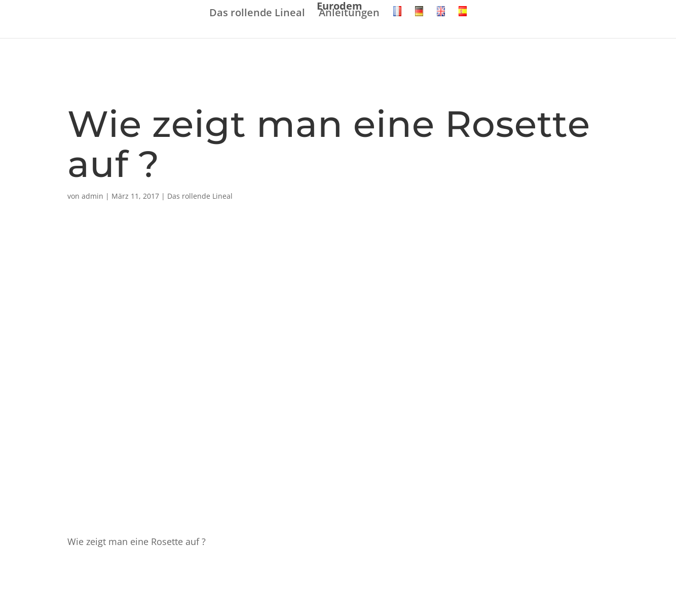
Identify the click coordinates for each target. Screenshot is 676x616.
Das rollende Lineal (257, 13)
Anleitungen (349, 13)
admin (92, 196)
